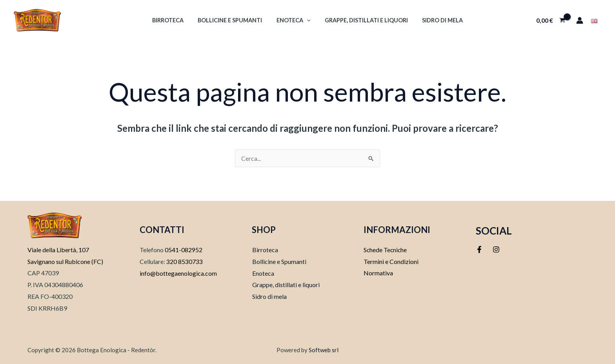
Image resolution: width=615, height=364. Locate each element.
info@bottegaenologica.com (178, 273)
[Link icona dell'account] (580, 20)
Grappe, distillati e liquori (286, 285)
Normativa (378, 273)
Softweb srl (324, 350)
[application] (307, 20)
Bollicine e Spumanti (233, 20)
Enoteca (294, 20)
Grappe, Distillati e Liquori (363, 20)
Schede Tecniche (386, 250)
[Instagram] (496, 249)
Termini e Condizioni (391, 261)
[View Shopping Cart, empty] (550, 20)
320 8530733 (184, 261)
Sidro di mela (437, 20)
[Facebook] (479, 249)
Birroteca (174, 20)
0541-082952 (184, 250)
